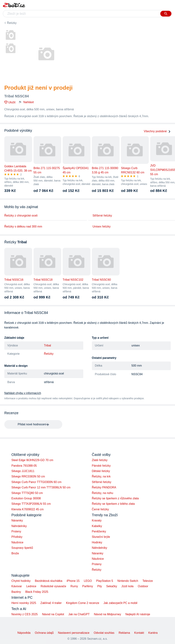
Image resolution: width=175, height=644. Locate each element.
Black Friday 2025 (37, 592)
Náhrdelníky (19, 526)
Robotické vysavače (53, 586)
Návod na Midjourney (107, 614)
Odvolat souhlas (104, 633)
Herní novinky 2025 (24, 603)
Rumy (74, 586)
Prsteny (16, 531)
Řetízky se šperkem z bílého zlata (113, 504)
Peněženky (99, 531)
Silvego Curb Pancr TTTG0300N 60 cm (37, 482)
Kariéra (153, 633)
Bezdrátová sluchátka (49, 581)
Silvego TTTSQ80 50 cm (27, 493)
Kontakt (139, 633)
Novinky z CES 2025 (25, 614)
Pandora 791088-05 (24, 466)
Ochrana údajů (44, 633)
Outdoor (143, 586)
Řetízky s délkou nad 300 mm (23, 226)
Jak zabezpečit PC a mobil (121, 603)
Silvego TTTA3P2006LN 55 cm (31, 504)
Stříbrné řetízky (102, 216)
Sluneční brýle (101, 537)
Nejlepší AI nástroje (138, 614)
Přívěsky (17, 537)
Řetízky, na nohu (103, 493)
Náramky (17, 520)
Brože (15, 553)
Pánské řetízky (101, 466)
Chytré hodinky (21, 581)
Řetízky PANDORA (104, 487)
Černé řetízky (100, 509)
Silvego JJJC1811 (23, 471)
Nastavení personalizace (74, 633)
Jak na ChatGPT (79, 614)
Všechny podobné (157, 131)
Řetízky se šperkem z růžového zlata (115, 498)
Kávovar (17, 586)
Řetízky (12, 23)
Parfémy (88, 586)
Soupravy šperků (22, 548)
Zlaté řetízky (100, 460)
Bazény (16, 592)
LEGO (88, 581)
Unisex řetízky (102, 226)
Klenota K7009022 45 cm (28, 509)
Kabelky (97, 526)
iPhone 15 (73, 581)
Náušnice (17, 542)
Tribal (47, 345)
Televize (148, 581)
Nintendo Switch (128, 581)
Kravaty (97, 520)
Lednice (31, 586)
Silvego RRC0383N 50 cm (28, 476)
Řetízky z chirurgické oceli (21, 216)
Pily (100, 586)
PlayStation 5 (105, 581)
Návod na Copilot (53, 614)
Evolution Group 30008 (26, 498)
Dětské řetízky (101, 471)
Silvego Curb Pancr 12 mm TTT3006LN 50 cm (41, 487)
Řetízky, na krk (101, 476)
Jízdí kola (127, 586)
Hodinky (97, 542)
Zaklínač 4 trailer (51, 603)
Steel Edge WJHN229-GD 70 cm (32, 460)
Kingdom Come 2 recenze (83, 603)
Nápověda (24, 633)
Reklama (124, 633)
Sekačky (112, 586)
